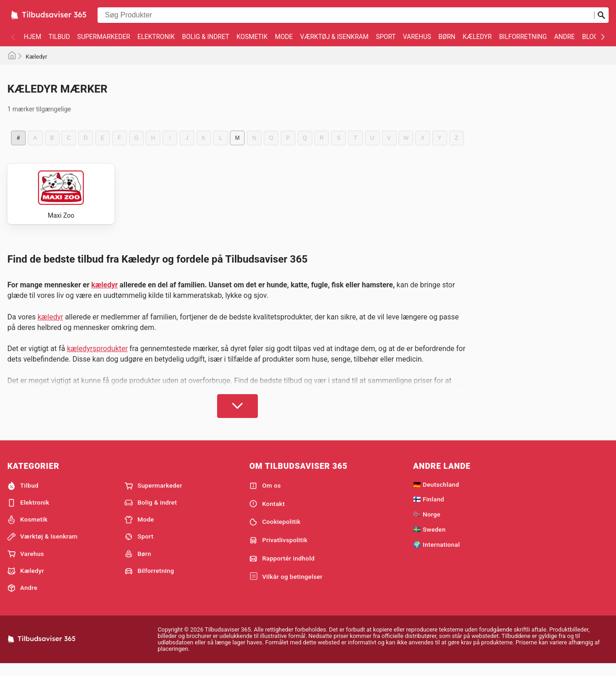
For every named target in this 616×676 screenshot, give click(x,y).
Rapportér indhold (282, 569)
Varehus (417, 37)
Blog (590, 37)
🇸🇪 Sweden (429, 540)
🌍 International (436, 555)
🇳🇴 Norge (427, 525)
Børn (447, 37)
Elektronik (156, 37)
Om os (265, 496)
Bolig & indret (205, 37)
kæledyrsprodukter (97, 359)
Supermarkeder (104, 37)
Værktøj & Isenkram (334, 37)
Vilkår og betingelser (286, 588)
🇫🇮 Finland (429, 510)
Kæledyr (477, 37)
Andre (564, 37)
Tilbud (59, 37)
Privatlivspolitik (278, 551)
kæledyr (104, 295)
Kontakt (267, 514)
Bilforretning (523, 37)
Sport (386, 37)
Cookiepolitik (275, 533)
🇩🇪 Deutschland (436, 495)
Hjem (33, 37)
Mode (284, 37)
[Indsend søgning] (601, 15)
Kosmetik (252, 37)
